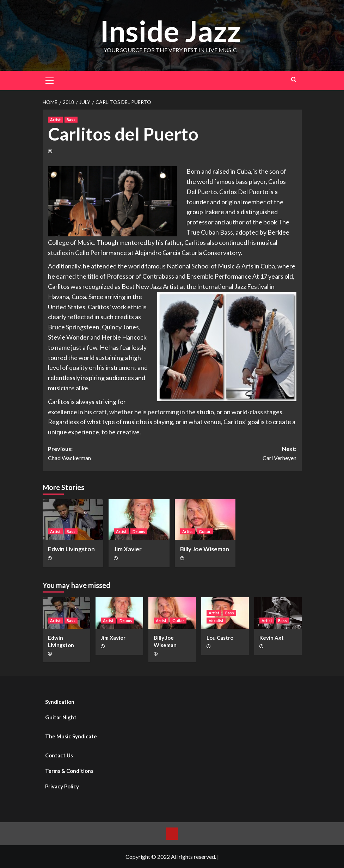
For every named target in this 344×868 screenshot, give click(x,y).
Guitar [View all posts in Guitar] (205, 531)
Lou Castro (220, 637)
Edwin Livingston (71, 549)
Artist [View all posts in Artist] (55, 120)
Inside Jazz (170, 30)
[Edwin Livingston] (73, 519)
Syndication (60, 702)
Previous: (110, 454)
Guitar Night (61, 717)
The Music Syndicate (71, 736)
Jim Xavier (128, 549)
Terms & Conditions (69, 771)
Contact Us (59, 755)
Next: (234, 454)
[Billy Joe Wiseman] (205, 519)
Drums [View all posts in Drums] (139, 531)
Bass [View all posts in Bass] (71, 120)
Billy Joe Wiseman (205, 549)
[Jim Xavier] (139, 519)
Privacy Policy (62, 786)
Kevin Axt (272, 637)
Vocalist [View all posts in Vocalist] (216, 620)
